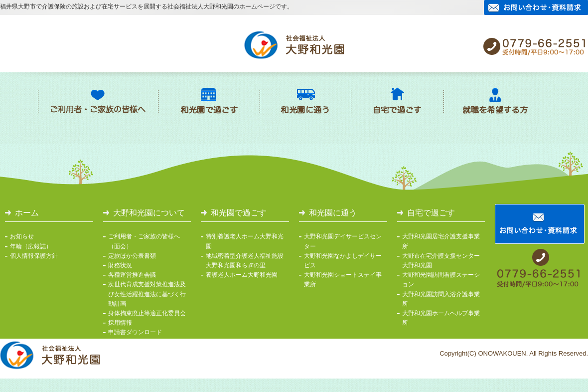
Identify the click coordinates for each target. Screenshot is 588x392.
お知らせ (22, 236)
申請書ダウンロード (135, 332)
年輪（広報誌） (31, 246)
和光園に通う (333, 213)
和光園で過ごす (239, 213)
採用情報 (120, 323)
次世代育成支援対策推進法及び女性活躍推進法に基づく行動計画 (147, 294)
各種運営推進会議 (132, 275)
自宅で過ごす (431, 213)
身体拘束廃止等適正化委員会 (147, 313)
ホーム (27, 213)
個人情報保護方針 (34, 256)
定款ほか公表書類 (132, 256)
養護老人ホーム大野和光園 (242, 275)
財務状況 (120, 265)
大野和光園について (149, 213)
